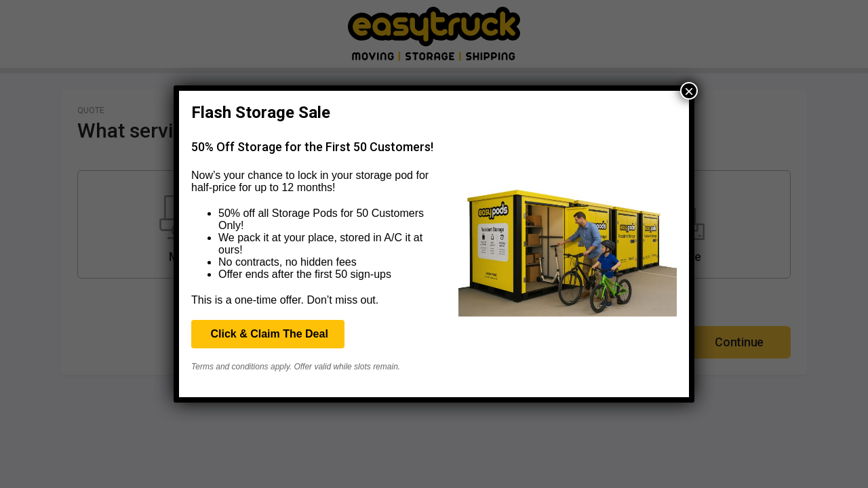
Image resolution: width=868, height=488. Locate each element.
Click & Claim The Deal (268, 334)
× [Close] (689, 91)
